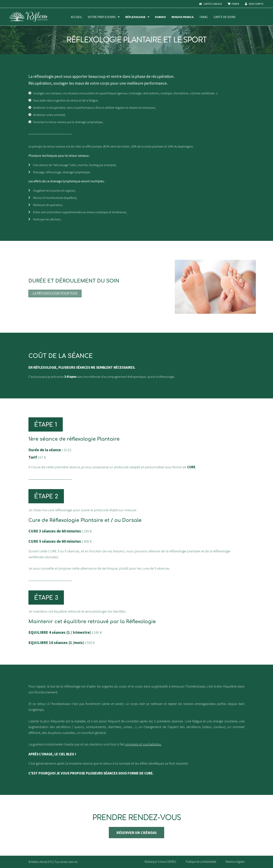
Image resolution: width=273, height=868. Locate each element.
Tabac (204, 17)
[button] (46, 424)
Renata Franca (183, 17)
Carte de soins (225, 17)
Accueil (76, 17)
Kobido (160, 17)
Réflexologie (137, 17)
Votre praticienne (104, 17)
